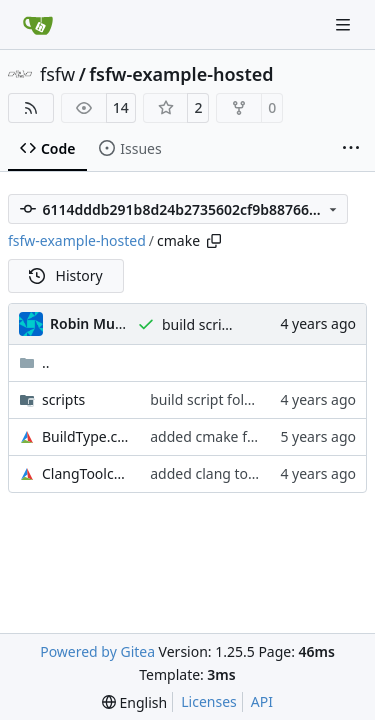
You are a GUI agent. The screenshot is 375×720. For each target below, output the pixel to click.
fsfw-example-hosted (181, 74)
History (66, 275)
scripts (63, 399)
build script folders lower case (248, 399)
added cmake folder (215, 436)
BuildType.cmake (86, 436)
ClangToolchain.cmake (86, 473)
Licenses (209, 701)
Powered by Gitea (97, 651)
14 (121, 107)
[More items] (351, 149)
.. (34, 362)
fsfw (57, 74)
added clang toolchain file (234, 473)
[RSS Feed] (31, 108)
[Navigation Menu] (345, 24)
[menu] (134, 702)
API (262, 701)
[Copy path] (214, 241)
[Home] (38, 25)
